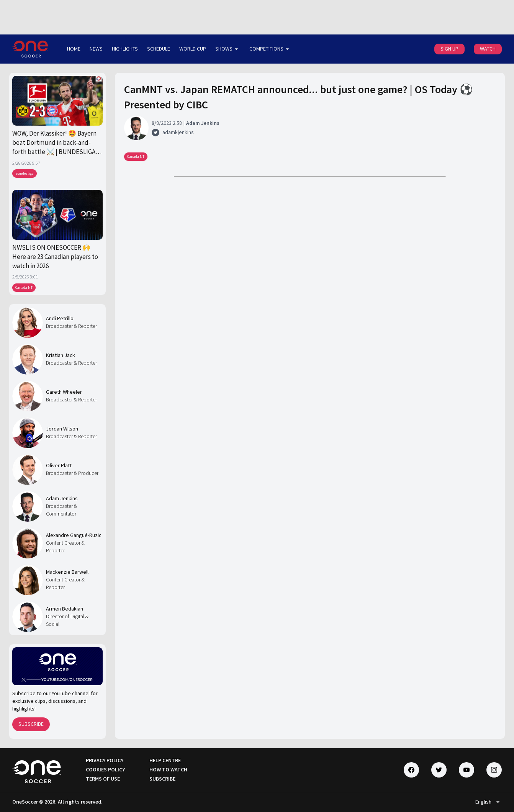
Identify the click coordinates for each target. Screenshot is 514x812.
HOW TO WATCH (168, 769)
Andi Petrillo (60, 318)
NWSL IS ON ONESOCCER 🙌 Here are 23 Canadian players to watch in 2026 (55, 257)
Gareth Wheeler (64, 392)
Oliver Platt (59, 465)
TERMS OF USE (103, 779)
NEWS (96, 49)
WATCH (488, 49)
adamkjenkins (178, 132)
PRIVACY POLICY (105, 760)
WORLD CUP (193, 49)
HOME (74, 49)
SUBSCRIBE (31, 724)
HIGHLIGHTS (125, 49)
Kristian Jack (61, 355)
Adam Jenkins (62, 498)
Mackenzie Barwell (67, 572)
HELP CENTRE (165, 760)
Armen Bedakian (65, 609)
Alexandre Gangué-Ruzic (74, 535)
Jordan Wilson (62, 429)
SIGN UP (449, 49)
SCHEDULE (159, 49)
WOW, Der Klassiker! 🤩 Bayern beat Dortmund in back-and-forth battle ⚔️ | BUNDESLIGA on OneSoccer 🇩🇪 (54, 143)
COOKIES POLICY (105, 769)
